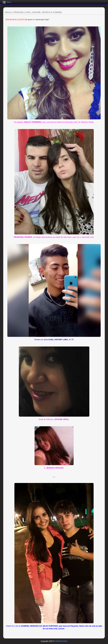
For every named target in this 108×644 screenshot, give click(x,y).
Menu (9, 2)
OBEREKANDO (61, 641)
